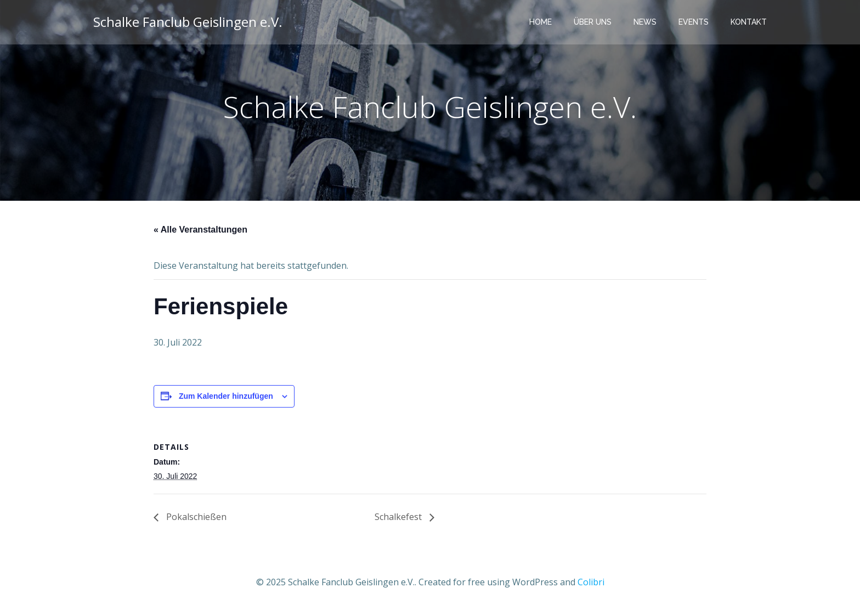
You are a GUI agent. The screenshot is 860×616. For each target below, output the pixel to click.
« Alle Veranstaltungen (200, 231)
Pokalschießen (195, 518)
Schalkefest (399, 518)
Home (542, 22)
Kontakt (750, 22)
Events (695, 22)
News (646, 22)
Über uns (594, 22)
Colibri (591, 583)
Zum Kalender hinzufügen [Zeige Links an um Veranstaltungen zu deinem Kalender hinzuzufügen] (226, 398)
